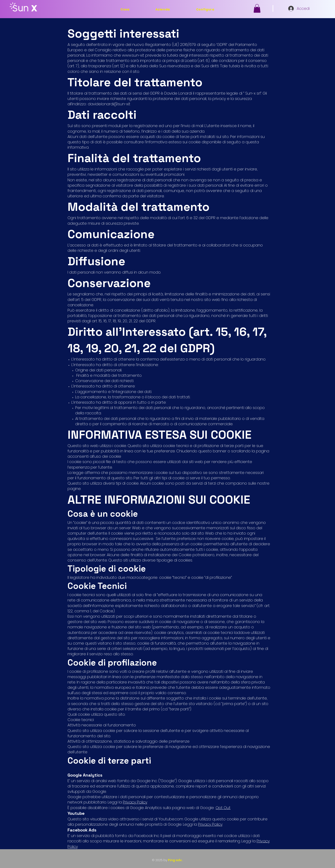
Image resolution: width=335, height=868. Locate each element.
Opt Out (223, 808)
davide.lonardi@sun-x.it (109, 104)
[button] (257, 8)
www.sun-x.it (133, 55)
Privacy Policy (135, 802)
